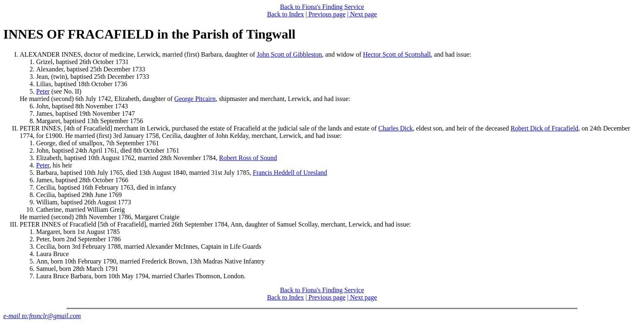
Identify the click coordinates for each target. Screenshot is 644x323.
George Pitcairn (195, 99)
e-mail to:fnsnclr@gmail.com (42, 316)
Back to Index (285, 14)
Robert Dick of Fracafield (544, 128)
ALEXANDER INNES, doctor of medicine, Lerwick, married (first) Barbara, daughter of (138, 54)
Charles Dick (396, 128)
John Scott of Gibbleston (289, 54)
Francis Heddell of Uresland (290, 173)
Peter (43, 91)
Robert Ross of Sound (248, 158)
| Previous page (325, 14)
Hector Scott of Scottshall (397, 54)
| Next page (362, 14)
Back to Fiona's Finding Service (322, 7)
